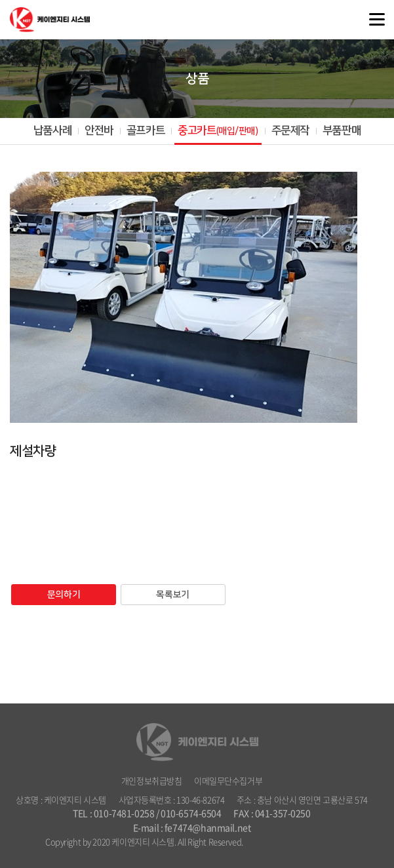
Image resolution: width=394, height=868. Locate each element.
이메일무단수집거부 (228, 780)
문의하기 (64, 595)
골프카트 (146, 130)
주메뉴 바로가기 (0, 0)
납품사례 (52, 130)
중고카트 (218, 130)
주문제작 (290, 130)
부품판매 (342, 130)
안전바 (99, 130)
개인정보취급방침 (152, 780)
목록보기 (172, 595)
